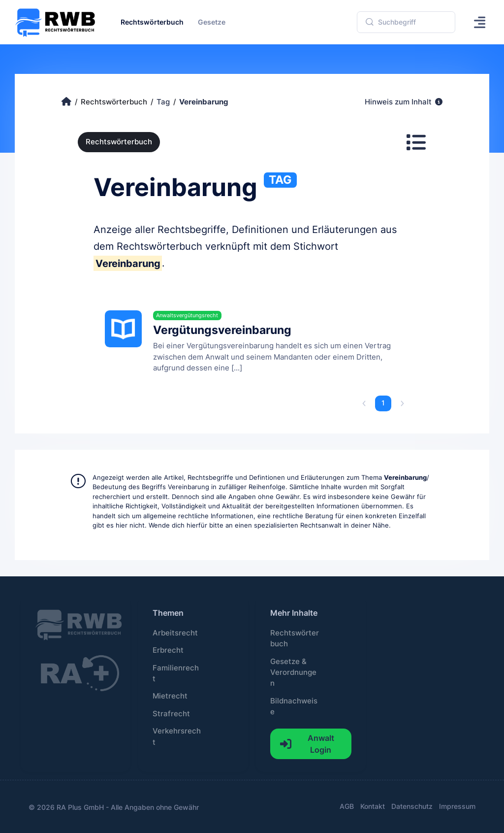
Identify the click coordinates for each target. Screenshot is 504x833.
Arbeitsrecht (175, 633)
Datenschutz (412, 806)
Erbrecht (168, 650)
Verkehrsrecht (177, 736)
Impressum (457, 806)
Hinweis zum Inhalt (404, 102)
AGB (347, 806)
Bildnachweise (294, 706)
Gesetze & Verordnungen (293, 673)
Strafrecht (171, 714)
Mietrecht (170, 696)
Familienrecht (176, 673)
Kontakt (373, 806)
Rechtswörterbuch (119, 142)
